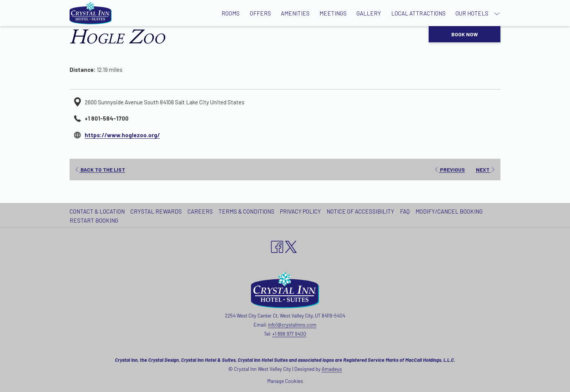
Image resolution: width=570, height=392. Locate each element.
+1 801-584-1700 (107, 118)
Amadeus (332, 369)
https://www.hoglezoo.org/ (122, 135)
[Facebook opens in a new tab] (277, 245)
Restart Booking (94, 220)
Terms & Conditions (246, 211)
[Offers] (260, 13)
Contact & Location (97, 211)
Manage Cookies (285, 381)
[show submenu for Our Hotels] (497, 13)
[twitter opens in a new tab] (291, 245)
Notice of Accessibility (360, 211)
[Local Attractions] (418, 13)
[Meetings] (333, 13)
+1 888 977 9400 (289, 334)
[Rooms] (231, 13)
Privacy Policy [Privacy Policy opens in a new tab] (301, 211)
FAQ (405, 211)
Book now (465, 34)
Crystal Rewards (156, 211)
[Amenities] (295, 13)
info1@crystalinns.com (292, 325)
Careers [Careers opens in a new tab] (201, 211)
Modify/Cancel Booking (449, 211)
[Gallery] (369, 13)
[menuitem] (98, 211)
